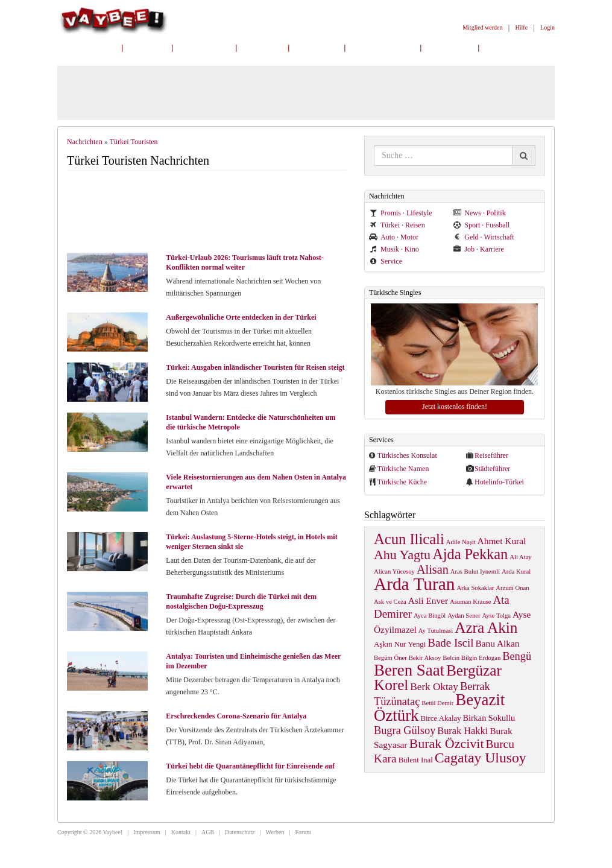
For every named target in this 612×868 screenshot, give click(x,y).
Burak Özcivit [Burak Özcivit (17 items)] (447, 743)
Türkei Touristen (134, 142)
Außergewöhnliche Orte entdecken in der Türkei (241, 317)
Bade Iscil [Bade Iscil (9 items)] (450, 643)
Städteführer (492, 469)
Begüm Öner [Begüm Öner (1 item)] (390, 658)
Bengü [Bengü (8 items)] (517, 656)
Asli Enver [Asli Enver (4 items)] (428, 600)
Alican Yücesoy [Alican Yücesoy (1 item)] (394, 572)
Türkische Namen (403, 469)
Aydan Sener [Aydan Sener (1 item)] (464, 616)
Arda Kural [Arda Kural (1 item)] (516, 572)
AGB (208, 832)
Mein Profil (205, 47)
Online (263, 47)
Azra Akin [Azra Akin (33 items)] (486, 628)
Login (547, 27)
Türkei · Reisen (397, 225)
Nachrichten (90, 47)
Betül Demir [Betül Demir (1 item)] (437, 703)
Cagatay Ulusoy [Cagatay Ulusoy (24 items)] (481, 758)
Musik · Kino (394, 249)
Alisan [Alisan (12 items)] (433, 569)
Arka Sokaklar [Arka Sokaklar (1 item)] (475, 588)
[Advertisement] (212, 213)
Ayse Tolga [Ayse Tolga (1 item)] (497, 616)
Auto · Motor (394, 237)
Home (148, 47)
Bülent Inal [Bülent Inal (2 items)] (416, 760)
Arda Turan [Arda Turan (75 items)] (414, 584)
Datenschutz (240, 832)
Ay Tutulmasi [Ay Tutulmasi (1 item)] (436, 631)
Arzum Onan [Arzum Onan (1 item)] (512, 588)
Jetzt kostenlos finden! (455, 407)
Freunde (317, 47)
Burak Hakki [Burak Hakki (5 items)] (462, 731)
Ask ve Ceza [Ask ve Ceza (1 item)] (390, 602)
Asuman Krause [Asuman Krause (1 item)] (470, 602)
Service (386, 261)
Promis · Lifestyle (401, 213)
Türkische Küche (402, 482)
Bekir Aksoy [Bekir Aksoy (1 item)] (425, 658)
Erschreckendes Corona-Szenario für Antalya (236, 716)
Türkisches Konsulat (407, 455)
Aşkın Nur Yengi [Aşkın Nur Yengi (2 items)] (400, 644)
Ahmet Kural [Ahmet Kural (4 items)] (502, 541)
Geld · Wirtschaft (483, 237)
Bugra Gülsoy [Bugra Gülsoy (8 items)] (405, 730)
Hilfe (522, 27)
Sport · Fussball (481, 225)
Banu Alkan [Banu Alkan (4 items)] (497, 643)
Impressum (147, 832)
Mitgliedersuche (383, 47)
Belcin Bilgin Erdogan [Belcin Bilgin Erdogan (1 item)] (472, 658)
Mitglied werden (482, 27)
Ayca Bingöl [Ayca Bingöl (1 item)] (430, 616)
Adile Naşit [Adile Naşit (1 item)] (461, 542)
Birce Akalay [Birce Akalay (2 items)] (441, 718)
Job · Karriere (478, 249)
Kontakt (181, 832)
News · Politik (479, 213)
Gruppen (450, 47)
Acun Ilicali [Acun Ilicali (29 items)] (409, 539)
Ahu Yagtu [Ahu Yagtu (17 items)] (402, 555)
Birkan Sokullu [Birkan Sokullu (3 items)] (489, 718)
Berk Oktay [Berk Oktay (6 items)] (434, 687)
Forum (303, 832)
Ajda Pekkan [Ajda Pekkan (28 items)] (470, 554)
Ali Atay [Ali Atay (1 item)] (520, 557)
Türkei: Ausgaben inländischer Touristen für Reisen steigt (255, 367)
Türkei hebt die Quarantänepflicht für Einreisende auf (250, 766)
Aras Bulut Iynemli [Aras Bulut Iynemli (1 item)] (475, 572)
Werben (275, 832)
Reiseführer (491, 455)
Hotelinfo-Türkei (499, 482)
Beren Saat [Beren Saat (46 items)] (409, 670)
